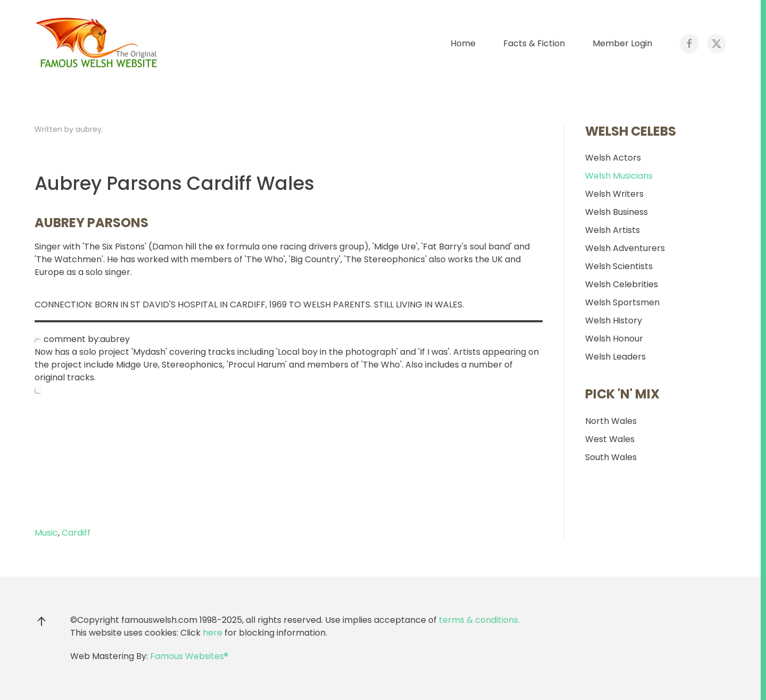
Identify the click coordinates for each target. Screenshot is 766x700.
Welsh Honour (614, 339)
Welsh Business (617, 212)
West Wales (610, 439)
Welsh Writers (614, 194)
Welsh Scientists (619, 266)
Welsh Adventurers (625, 248)
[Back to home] (98, 44)
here (213, 633)
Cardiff (76, 533)
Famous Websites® (189, 656)
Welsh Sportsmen (622, 302)
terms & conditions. (479, 620)
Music (46, 533)
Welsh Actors (613, 158)
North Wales (611, 421)
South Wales (611, 457)
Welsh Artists (613, 230)
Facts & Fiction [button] (534, 43)
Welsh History (614, 320)
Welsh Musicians (619, 176)
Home (463, 43)
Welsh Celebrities (622, 284)
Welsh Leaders (615, 357)
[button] (41, 621)
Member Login (622, 43)
